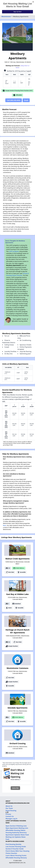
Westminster (6, 17)
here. (5, 525)
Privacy (8, 814)
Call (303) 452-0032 (14, 100)
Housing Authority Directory (16, 833)
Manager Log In (11, 819)
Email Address (16, 779)
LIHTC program (14, 251)
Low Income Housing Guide (16, 847)
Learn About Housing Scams (16, 855)
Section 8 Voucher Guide (15, 849)
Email (26, 100)
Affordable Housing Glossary (16, 858)
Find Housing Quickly (13, 844)
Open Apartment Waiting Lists (17, 828)
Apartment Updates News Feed (17, 835)
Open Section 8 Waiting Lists (16, 826)
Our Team (9, 808)
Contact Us (10, 816)
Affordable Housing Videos (15, 830)
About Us (9, 806)
